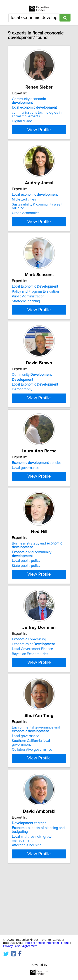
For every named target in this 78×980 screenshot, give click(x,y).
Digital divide (22, 121)
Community (29, 101)
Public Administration (28, 305)
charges (29, 883)
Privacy (8, 946)
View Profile (39, 130)
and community (32, 602)
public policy (26, 608)
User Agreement (26, 946)
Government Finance (32, 697)
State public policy (26, 613)
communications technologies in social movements (37, 114)
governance (26, 496)
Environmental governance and (36, 787)
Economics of (33, 692)
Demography (22, 407)
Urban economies (26, 215)
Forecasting (29, 687)
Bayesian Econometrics (30, 701)
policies (37, 491)
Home (65, 943)
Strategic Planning (26, 310)
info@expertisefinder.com (42, 943)
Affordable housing (27, 905)
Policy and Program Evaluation (35, 300)
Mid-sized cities (24, 202)
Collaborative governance (32, 807)
